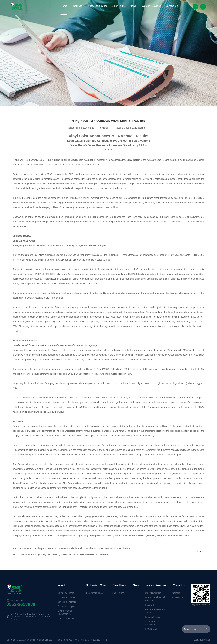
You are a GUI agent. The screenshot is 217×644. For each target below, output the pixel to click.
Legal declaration (202, 640)
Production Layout (66, 606)
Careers (176, 593)
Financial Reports (154, 617)
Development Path (67, 602)
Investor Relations (151, 6)
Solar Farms (119, 6)
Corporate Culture (66, 597)
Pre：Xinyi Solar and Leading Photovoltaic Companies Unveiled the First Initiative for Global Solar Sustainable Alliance (71, 548)
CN (195, 7)
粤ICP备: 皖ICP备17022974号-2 (91, 640)
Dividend (149, 605)
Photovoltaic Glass (97, 6)
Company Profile (66, 593)
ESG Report (151, 629)
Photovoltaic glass (94, 593)
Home (64, 6)
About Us (77, 6)
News (133, 6)
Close (202, 552)
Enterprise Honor (66, 618)
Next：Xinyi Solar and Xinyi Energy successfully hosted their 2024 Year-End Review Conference (60, 554)
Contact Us (172, 6)
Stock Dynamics (153, 593)
